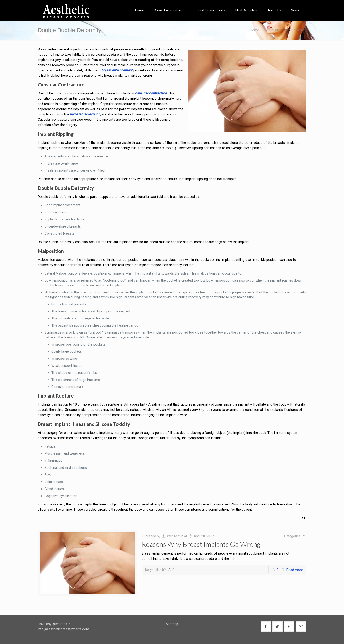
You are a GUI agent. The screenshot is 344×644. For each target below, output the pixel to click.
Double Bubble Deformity (288, 30)
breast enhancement (117, 70)
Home (254, 30)
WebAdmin (175, 536)
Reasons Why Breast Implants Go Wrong (201, 544)
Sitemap (172, 624)
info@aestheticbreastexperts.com (63, 629)
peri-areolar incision (85, 114)
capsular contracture (151, 93)
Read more (295, 570)
